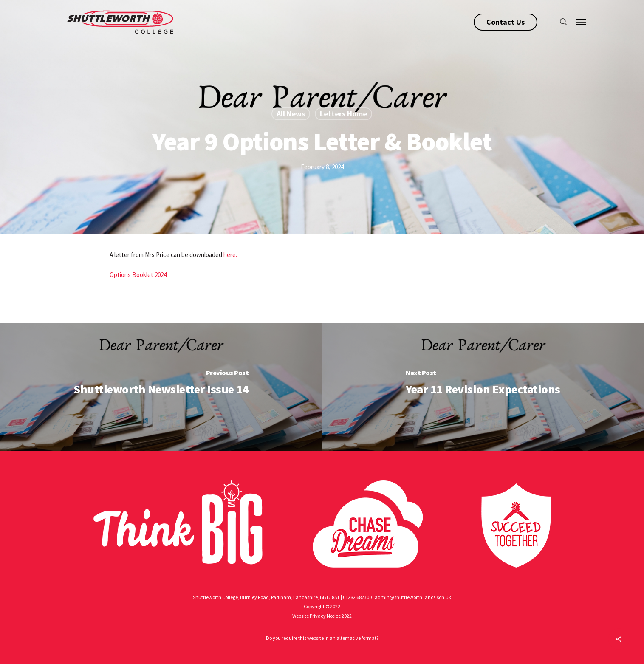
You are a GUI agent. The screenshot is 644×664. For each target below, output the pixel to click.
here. (230, 255)
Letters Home (343, 114)
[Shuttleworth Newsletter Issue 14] (161, 387)
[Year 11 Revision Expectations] (483, 387)
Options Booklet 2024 (138, 275)
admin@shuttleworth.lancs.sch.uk (413, 597)
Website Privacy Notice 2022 (322, 616)
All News (291, 114)
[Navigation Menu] (582, 22)
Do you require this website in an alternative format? (322, 638)
